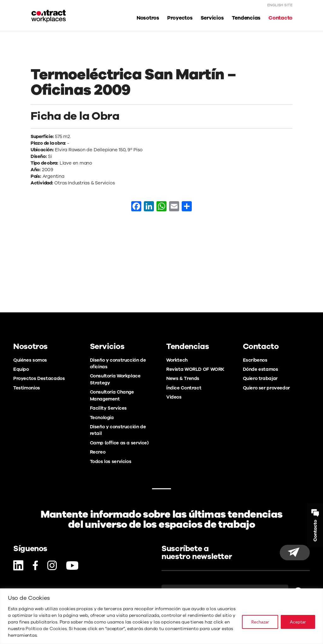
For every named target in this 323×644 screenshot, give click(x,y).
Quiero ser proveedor (266, 388)
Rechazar (260, 622)
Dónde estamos (261, 369)
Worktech (177, 360)
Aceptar (298, 622)
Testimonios (27, 388)
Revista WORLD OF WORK (195, 369)
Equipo (21, 369)
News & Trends (183, 378)
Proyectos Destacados (39, 378)
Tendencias (246, 18)
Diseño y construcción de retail (118, 430)
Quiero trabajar (260, 378)
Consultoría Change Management (112, 395)
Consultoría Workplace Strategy (115, 379)
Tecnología (102, 418)
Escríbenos (255, 360)
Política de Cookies (46, 629)
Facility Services (109, 408)
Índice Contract (184, 388)
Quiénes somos (30, 360)
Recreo (98, 452)
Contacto (280, 18)
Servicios (212, 18)
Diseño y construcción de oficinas (118, 363)
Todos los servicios (111, 461)
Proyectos (180, 18)
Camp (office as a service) (119, 443)
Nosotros (148, 18)
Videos (174, 397)
